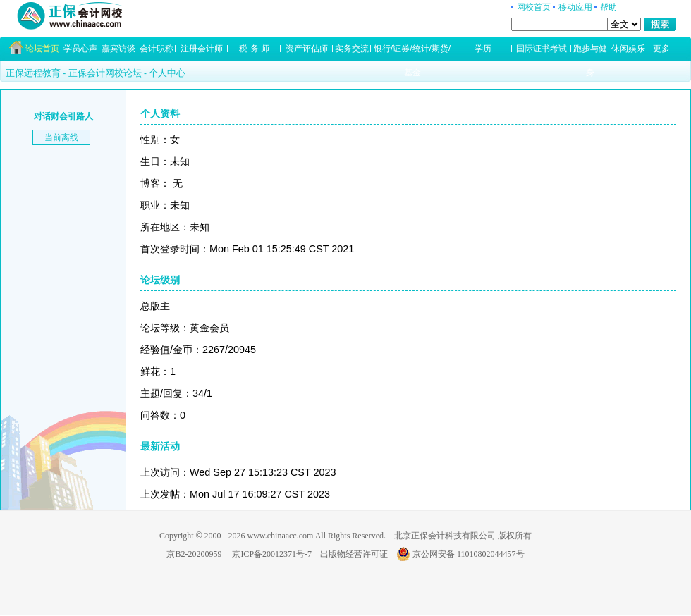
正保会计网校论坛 (105, 73)
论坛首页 (42, 49)
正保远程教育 (33, 73)
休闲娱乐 (628, 49)
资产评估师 (307, 49)
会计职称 (157, 49)
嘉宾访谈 (118, 49)
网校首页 (534, 7)
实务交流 (352, 49)
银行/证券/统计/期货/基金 (412, 52)
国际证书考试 (542, 49)
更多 (661, 49)
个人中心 (167, 73)
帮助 (609, 7)
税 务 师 (254, 49)
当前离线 (61, 137)
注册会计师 (202, 49)
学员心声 (80, 49)
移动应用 (575, 7)
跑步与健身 (590, 52)
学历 (483, 49)
